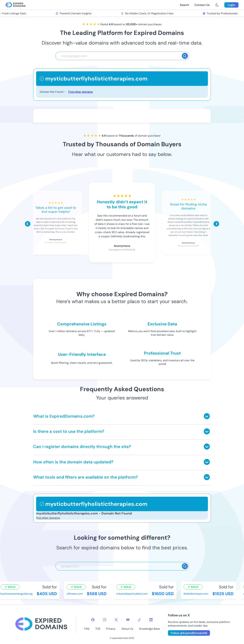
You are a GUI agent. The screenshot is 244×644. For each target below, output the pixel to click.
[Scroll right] (216, 224)
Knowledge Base (149, 629)
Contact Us (202, 5)
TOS (98, 629)
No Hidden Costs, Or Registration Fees (148, 13)
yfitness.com (75, 594)
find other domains (48, 518)
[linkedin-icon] (151, 620)
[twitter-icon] (116, 620)
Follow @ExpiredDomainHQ (189, 633)
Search (185, 5)
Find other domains (81, 92)
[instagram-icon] (105, 620)
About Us (127, 629)
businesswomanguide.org (17, 594)
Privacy (111, 629)
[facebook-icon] (93, 620)
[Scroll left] (28, 224)
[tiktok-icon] (139, 620)
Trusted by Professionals (221, 13)
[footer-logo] (41, 624)
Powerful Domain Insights (74, 13)
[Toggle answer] (207, 416)
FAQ (87, 629)
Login (231, 5)
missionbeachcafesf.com (132, 594)
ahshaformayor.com (196, 594)
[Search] (185, 56)
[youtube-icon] (128, 620)
